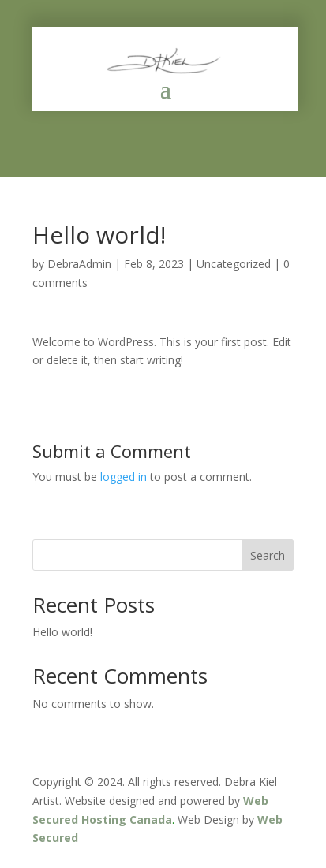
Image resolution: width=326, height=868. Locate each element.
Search (268, 555)
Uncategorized (234, 264)
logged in (124, 477)
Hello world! (62, 632)
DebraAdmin (79, 264)
